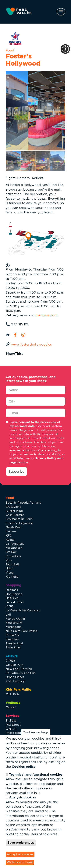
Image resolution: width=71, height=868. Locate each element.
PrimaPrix (12, 635)
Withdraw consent (20, 862)
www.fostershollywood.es (31, 344)
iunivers (11, 531)
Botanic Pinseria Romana (23, 503)
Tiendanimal (14, 643)
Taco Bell (12, 564)
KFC (9, 536)
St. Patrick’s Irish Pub (21, 673)
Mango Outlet (15, 619)
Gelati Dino (14, 527)
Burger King (14, 511)
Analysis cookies (23, 797)
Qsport (11, 707)
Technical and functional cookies (36, 774)
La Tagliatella (15, 544)
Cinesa (10, 661)
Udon (9, 568)
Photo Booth (15, 733)
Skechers (12, 639)
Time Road (13, 647)
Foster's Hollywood (19, 523)
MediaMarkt (14, 623)
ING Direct (13, 725)
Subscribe (16, 472)
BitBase (11, 720)
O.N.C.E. (11, 729)
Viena (10, 572)
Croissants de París (19, 519)
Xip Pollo (12, 577)
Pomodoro (13, 556)
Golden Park (14, 665)
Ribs (9, 560)
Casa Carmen (15, 515)
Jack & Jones (15, 602)
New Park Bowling (19, 669)
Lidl (8, 615)
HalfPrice (12, 598)
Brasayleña (13, 507)
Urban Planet (15, 677)
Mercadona (14, 627)
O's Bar (11, 552)
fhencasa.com (46, 315)
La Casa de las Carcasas (23, 610)
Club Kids (12, 694)
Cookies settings (35, 732)
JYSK (9, 606)
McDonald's (14, 548)
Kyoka (10, 540)
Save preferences (21, 843)
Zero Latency (15, 681)
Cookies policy (24, 766)
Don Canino (14, 594)
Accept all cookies (20, 854)
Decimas (12, 590)
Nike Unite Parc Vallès (21, 631)
